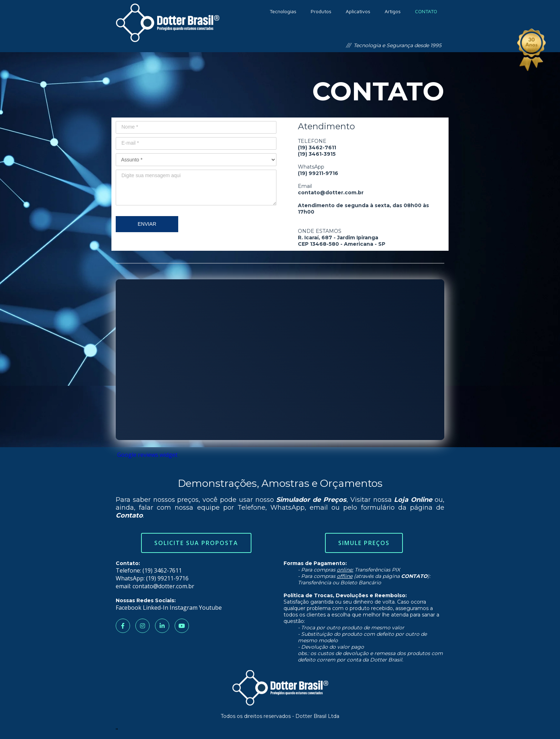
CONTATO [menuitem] (426, 11)
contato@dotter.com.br (163, 586)
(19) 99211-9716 (167, 578)
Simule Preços (364, 543)
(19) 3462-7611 (162, 570)
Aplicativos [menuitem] (358, 11)
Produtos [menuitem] (321, 11)
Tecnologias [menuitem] (283, 11)
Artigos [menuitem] (393, 11)
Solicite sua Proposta (196, 543)
